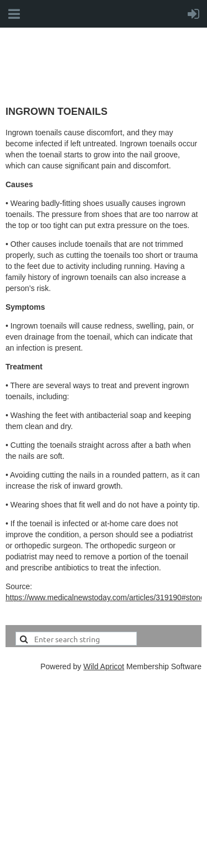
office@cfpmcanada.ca (77, 816)
